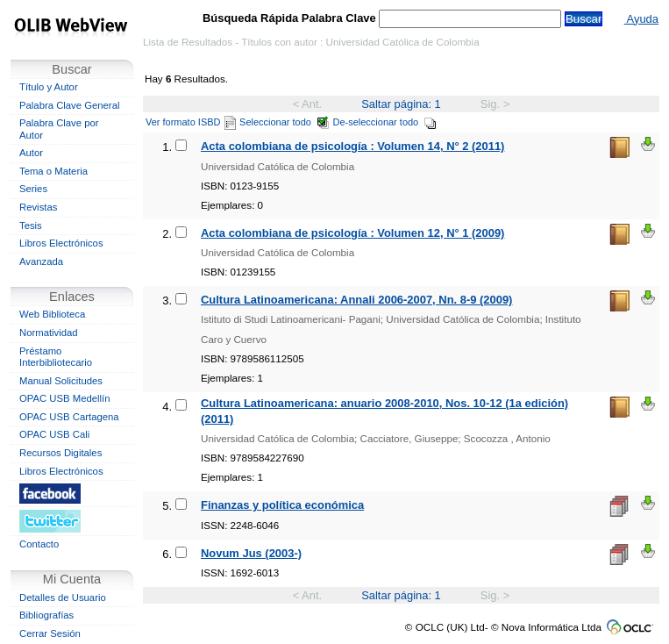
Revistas (38, 207)
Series (33, 189)
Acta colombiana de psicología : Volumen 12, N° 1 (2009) (352, 233)
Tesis (31, 225)
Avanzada (41, 261)
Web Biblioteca (52, 314)
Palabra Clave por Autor (59, 129)
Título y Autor (49, 87)
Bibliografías (46, 615)
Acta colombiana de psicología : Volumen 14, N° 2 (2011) (352, 146)
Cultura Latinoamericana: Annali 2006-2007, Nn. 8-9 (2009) (356, 300)
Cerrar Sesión (50, 633)
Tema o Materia (53, 171)
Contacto (39, 544)
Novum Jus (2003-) (251, 553)
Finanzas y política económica (282, 505)
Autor (31, 153)
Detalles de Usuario (63, 597)
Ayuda (641, 19)
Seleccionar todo (285, 122)
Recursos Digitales (60, 453)
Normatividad (49, 333)
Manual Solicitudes (61, 381)
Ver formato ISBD (191, 122)
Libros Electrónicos (61, 243)
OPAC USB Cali (54, 434)
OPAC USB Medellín (65, 398)
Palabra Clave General (69, 105)
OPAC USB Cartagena (69, 417)
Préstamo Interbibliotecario (56, 357)
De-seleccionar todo (385, 122)
